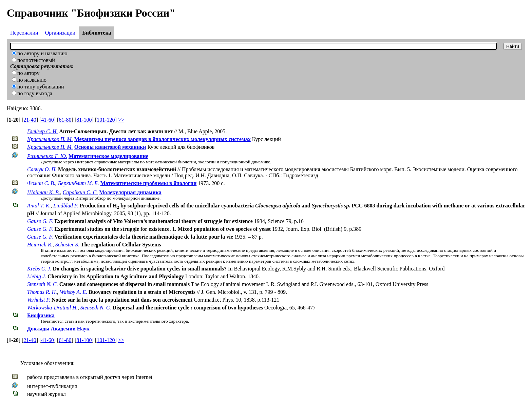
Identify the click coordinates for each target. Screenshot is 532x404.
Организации (60, 33)
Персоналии (24, 33)
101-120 (106, 120)
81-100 (84, 120)
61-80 (65, 120)
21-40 (30, 120)
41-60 (47, 120)
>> (121, 120)
